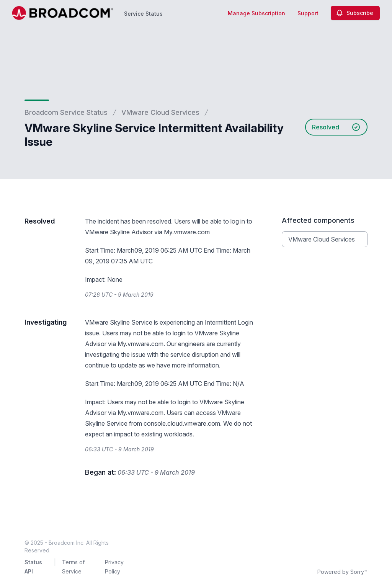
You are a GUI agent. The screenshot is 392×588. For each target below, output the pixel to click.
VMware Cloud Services (160, 112)
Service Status (143, 14)
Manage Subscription (256, 13)
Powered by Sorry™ (342, 572)
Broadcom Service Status (66, 112)
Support (308, 13)
